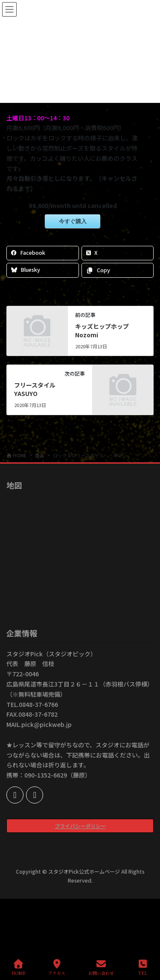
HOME (19, 967)
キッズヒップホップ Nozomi (108, 330)
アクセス (57, 967)
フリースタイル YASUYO (38, 389)
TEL (143, 967)
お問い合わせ (101, 967)
